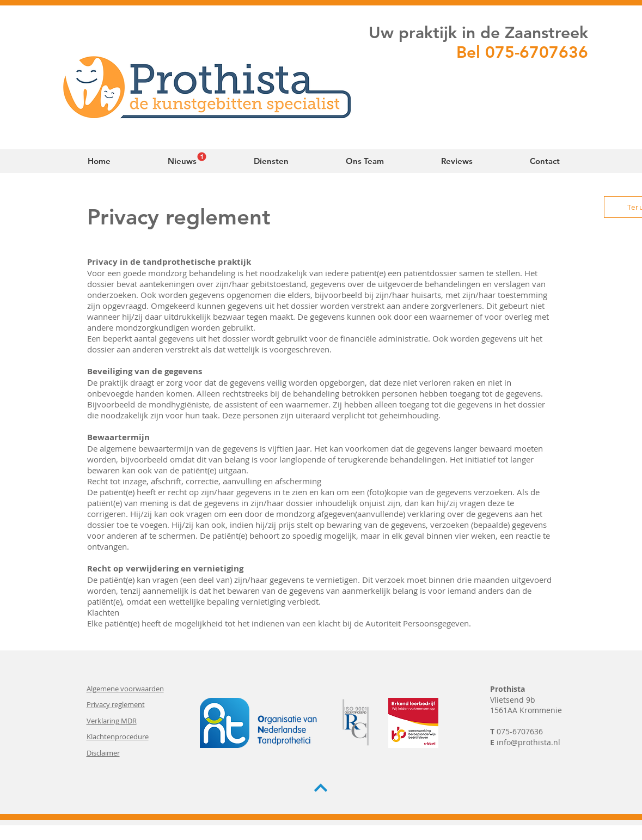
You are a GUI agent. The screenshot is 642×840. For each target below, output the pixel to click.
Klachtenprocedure (118, 736)
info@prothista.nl (528, 742)
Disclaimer (103, 753)
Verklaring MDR (112, 721)
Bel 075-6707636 (522, 52)
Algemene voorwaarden (125, 689)
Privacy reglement (116, 704)
